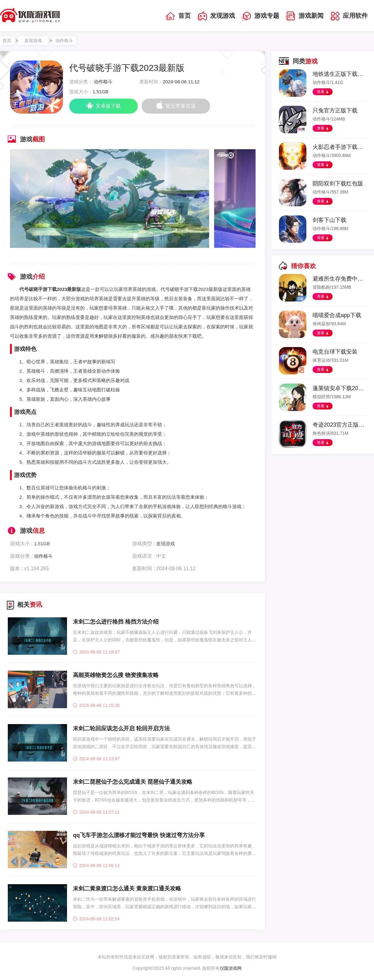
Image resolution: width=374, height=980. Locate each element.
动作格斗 (64, 41)
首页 (178, 16)
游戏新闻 (304, 16)
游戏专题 (260, 16)
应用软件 (349, 16)
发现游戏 (216, 16)
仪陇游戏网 (231, 968)
